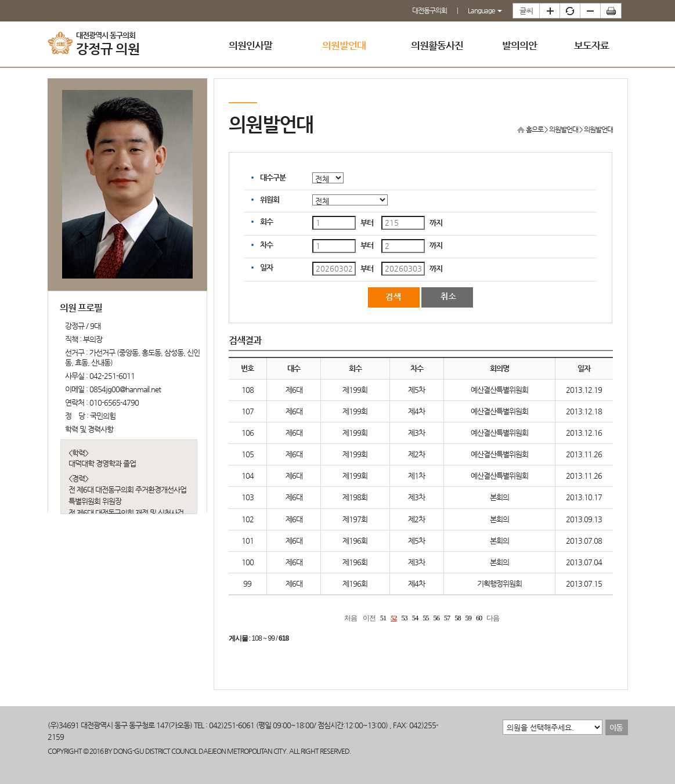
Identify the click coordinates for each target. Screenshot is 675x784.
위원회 (270, 199)
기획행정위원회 (499, 584)
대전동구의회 (429, 10)
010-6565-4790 (114, 402)
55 (425, 618)
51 (383, 618)
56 (436, 618)
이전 (369, 618)
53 (404, 618)
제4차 (416, 411)
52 (394, 618)
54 (415, 618)
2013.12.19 (584, 390)
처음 (351, 618)
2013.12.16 (584, 433)
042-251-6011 (112, 376)
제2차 (416, 454)
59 (468, 618)
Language (485, 10)
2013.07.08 (584, 541)
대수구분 (273, 177)
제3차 (416, 433)
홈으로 (535, 129)
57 (447, 618)
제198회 (355, 497)
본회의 (499, 497)
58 (457, 618)
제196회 (355, 541)
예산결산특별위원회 (499, 390)
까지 (436, 223)
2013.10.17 (584, 497)
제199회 (355, 390)
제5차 (416, 390)
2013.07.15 (584, 584)
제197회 (355, 519)
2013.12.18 (584, 411)
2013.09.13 (584, 519)
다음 (493, 618)
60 (479, 618)
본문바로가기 (0, 0)
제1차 (416, 476)
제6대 (294, 390)
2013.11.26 (584, 454)
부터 (367, 223)
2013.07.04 (584, 562)
